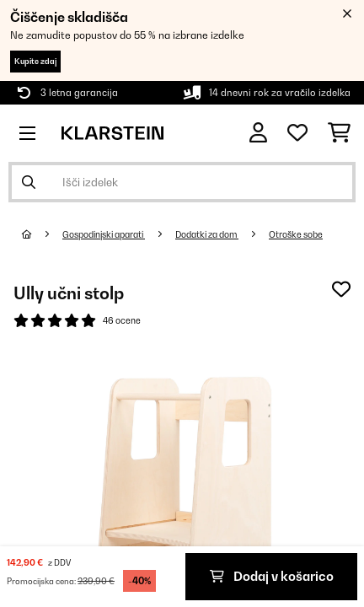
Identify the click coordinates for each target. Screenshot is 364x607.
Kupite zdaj (35, 61)
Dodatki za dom (207, 234)
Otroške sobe (296, 234)
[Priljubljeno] (297, 133)
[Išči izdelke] (182, 182)
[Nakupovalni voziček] (339, 133)
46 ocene (122, 320)
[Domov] (42, 234)
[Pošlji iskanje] (29, 182)
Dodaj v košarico (272, 576)
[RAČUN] (258, 133)
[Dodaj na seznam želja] (341, 289)
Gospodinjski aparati (104, 234)
